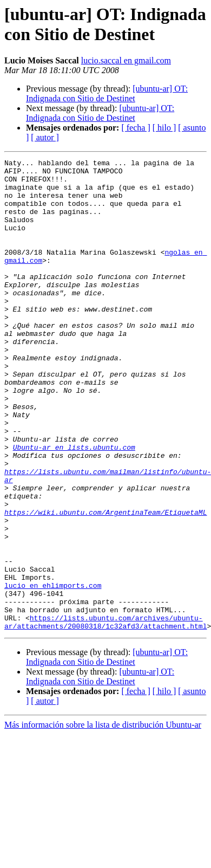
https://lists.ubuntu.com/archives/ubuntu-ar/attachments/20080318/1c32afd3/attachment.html (105, 715)
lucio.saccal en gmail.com (126, 60)
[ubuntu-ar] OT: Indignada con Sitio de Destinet (107, 93)
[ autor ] (45, 137)
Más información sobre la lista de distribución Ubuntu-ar (103, 819)
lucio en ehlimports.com (53, 671)
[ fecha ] (136, 128)
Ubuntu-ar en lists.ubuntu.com (74, 506)
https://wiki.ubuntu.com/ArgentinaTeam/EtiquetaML (105, 584)
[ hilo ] (164, 128)
